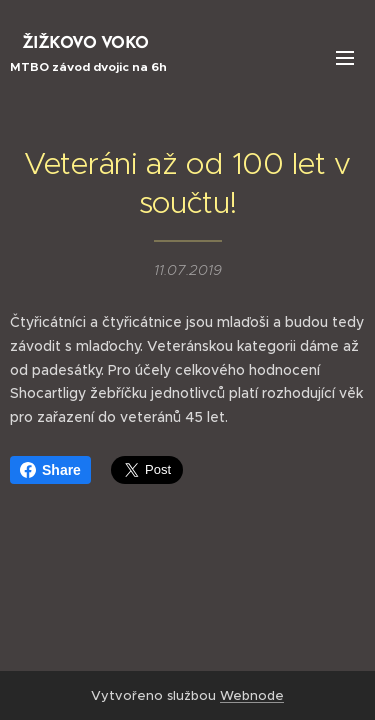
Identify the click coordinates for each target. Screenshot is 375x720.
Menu (345, 58)
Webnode (252, 695)
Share (50, 470)
